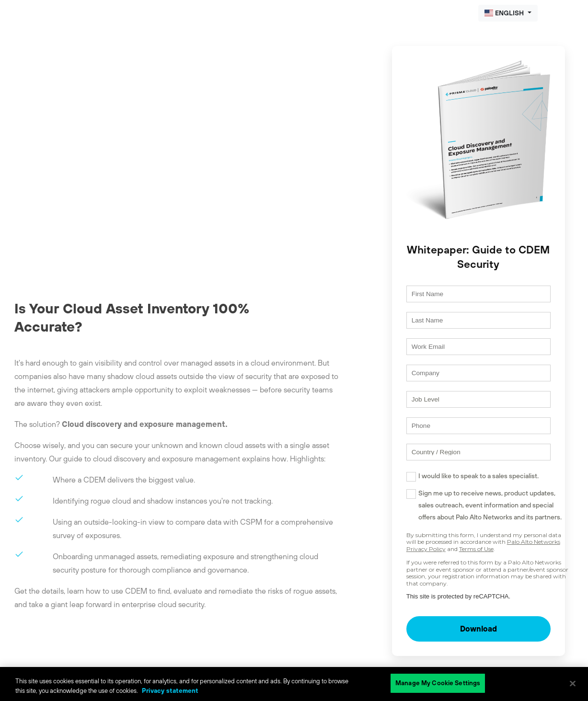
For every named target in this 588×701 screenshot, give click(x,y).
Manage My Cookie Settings (438, 683)
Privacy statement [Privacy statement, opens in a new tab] (170, 691)
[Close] (573, 683)
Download (469, 649)
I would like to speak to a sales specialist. (460, 496)
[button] (508, 13)
